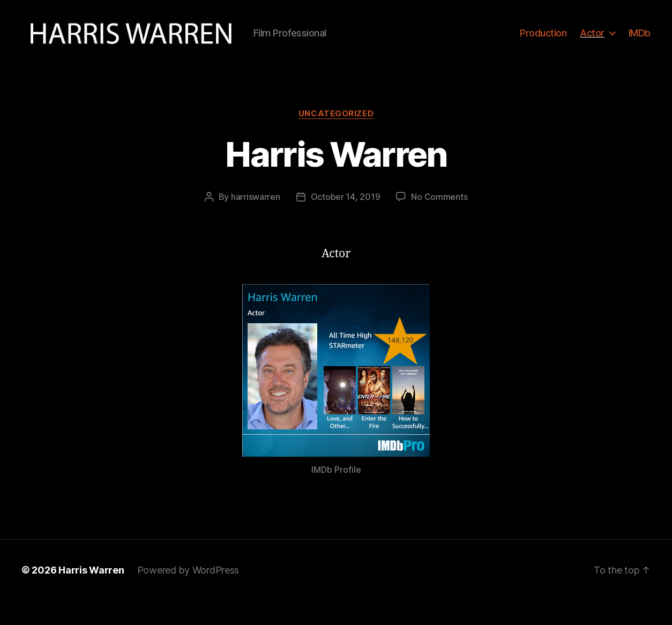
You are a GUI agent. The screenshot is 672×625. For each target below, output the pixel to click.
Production (543, 45)
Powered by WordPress (188, 595)
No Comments (439, 221)
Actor (592, 45)
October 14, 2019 (346, 221)
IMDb (640, 45)
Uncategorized (336, 138)
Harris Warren (336, 179)
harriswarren (256, 221)
